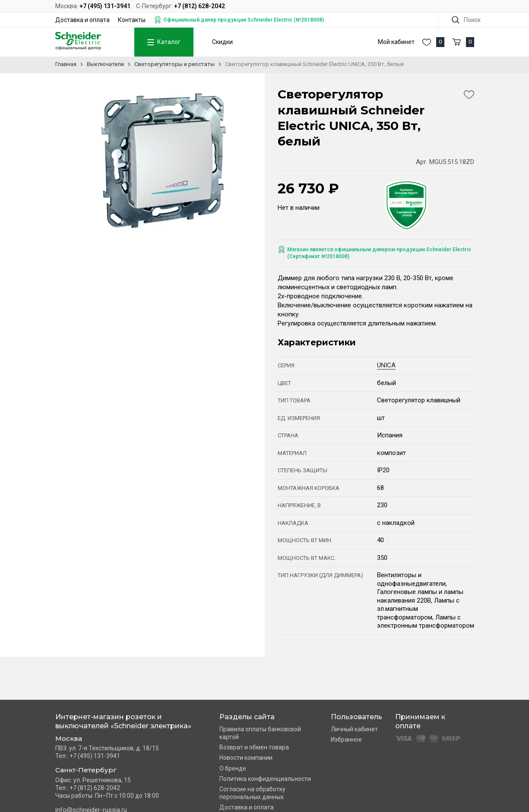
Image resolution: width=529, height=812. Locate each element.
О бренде (233, 768)
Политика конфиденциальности (265, 779)
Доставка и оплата (82, 20)
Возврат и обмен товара (254, 747)
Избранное (346, 739)
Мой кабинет (396, 42)
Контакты (132, 20)
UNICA (386, 365)
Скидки (222, 42)
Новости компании (246, 758)
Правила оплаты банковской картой (260, 733)
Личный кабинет (354, 729)
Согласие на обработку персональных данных (252, 793)
